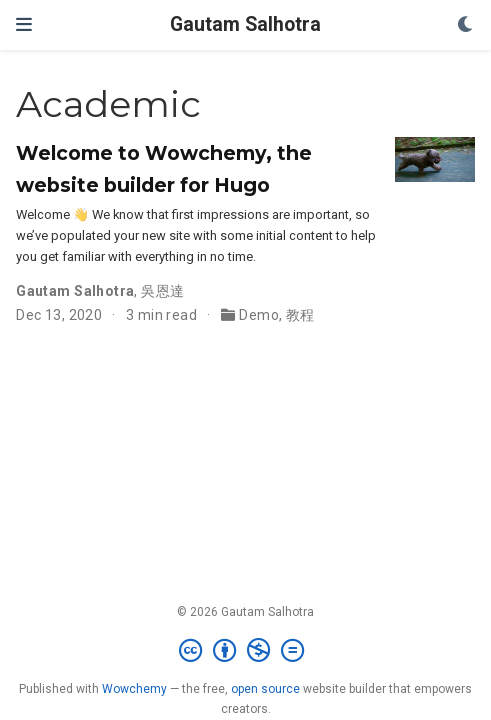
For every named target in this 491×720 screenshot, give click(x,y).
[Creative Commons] (245, 651)
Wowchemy (134, 689)
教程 (300, 315)
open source (265, 689)
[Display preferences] (466, 25)
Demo (259, 315)
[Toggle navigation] (24, 24)
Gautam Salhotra (245, 24)
